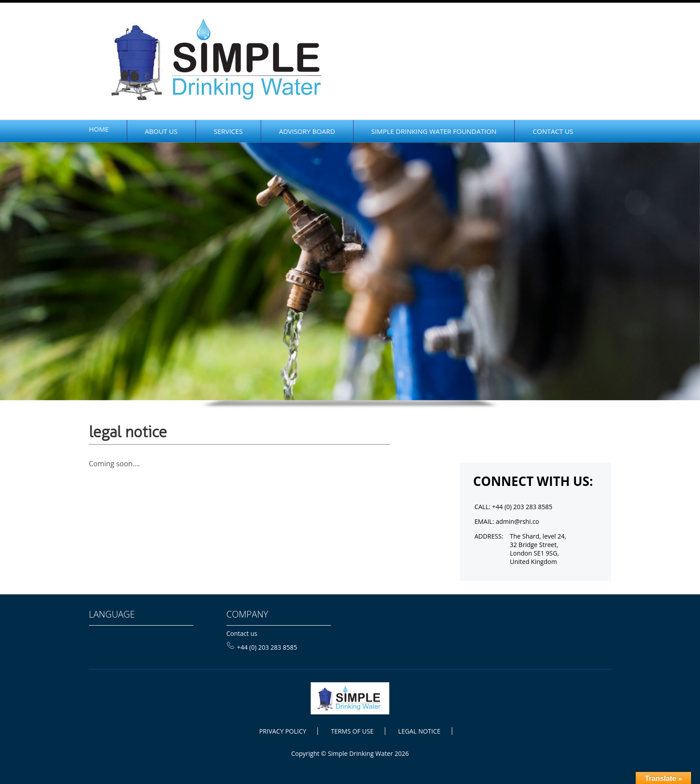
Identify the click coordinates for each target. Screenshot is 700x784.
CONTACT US (553, 131)
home (99, 129)
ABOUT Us (161, 131)
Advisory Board (307, 131)
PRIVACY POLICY (283, 731)
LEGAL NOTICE (419, 731)
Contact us (242, 633)
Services (228, 131)
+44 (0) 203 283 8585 (262, 647)
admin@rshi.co (517, 521)
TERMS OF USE (352, 731)
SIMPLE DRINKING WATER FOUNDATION (434, 131)
